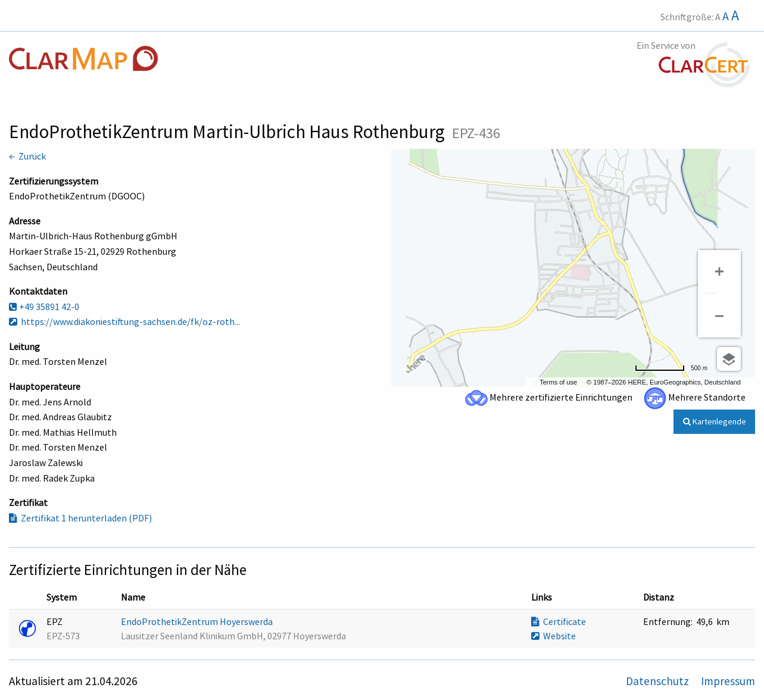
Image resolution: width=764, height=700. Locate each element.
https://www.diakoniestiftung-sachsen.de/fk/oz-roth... (124, 321)
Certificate (559, 621)
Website (553, 636)
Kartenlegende (715, 421)
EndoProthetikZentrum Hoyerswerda (198, 621)
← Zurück (27, 156)
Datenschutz (659, 681)
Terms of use (558, 382)
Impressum (728, 681)
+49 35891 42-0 (44, 307)
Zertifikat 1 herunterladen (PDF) (80, 518)
